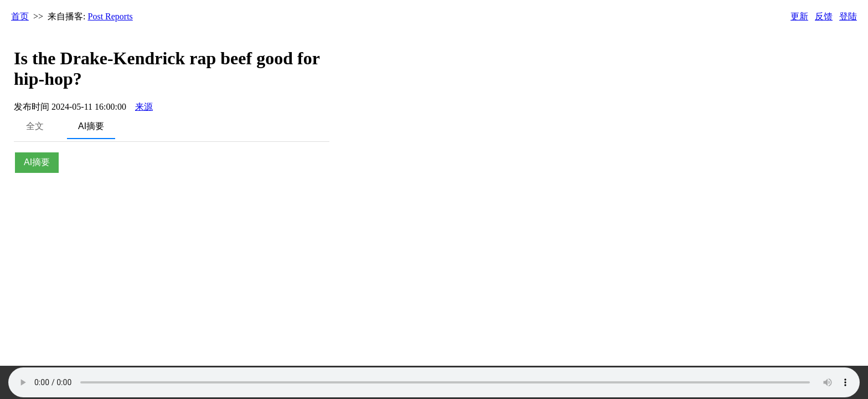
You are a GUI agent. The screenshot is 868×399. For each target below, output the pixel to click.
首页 (20, 16)
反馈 (824, 16)
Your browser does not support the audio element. (434, 382)
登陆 (848, 16)
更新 (799, 16)
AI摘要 (91, 126)
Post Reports (110, 16)
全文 (35, 126)
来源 (144, 107)
